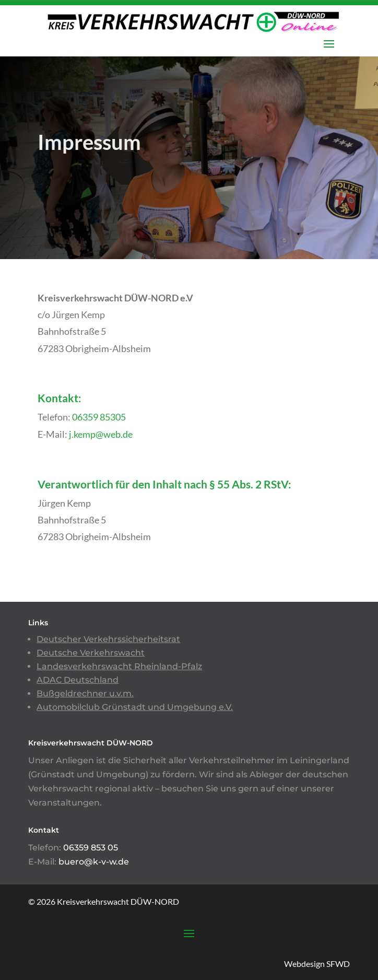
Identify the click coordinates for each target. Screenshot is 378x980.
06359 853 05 (91, 848)
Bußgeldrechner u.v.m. (85, 693)
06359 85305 (99, 417)
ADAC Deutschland (78, 680)
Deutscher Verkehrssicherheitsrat (108, 639)
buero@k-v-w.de (94, 862)
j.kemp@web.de (101, 434)
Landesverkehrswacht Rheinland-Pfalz (119, 666)
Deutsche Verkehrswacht (91, 653)
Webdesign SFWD (317, 964)
